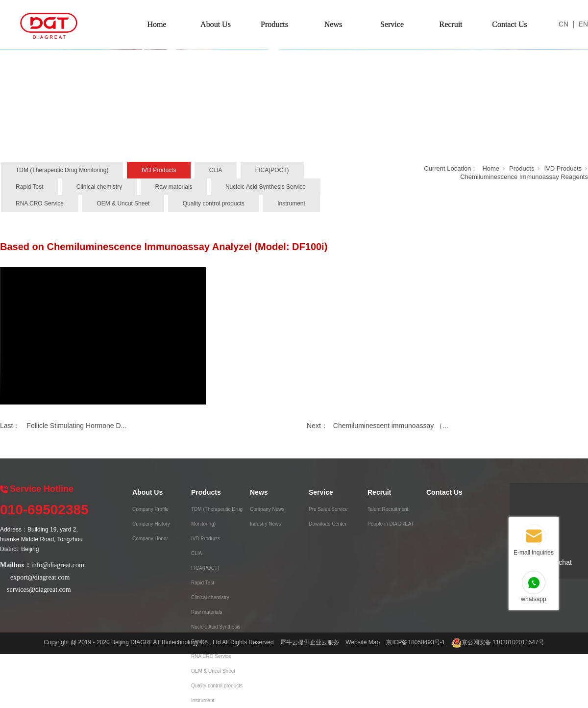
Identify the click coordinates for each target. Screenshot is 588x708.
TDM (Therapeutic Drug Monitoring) (62, 170)
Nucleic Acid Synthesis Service (266, 187)
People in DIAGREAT (391, 524)
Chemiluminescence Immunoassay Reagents (524, 177)
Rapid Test (29, 187)
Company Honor (150, 539)
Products (274, 24)
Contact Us (510, 24)
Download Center (328, 524)
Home (157, 24)
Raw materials (174, 187)
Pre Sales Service (328, 509)
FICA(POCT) (272, 170)
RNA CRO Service (40, 203)
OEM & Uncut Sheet (123, 203)
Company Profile (150, 509)
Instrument (291, 203)
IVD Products (159, 170)
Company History (151, 524)
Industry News (265, 524)
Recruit (451, 24)
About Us (216, 24)
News (333, 24)
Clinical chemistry (99, 187)
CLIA (216, 170)
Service (392, 24)
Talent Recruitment (388, 509)
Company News (267, 509)
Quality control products (214, 203)
